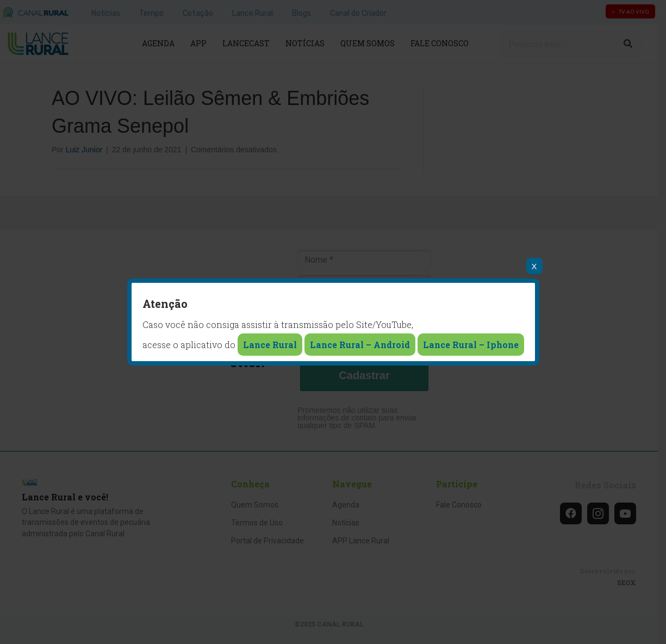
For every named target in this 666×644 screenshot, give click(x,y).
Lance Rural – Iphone (471, 345)
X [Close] (534, 266)
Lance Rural (270, 345)
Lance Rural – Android (360, 345)
